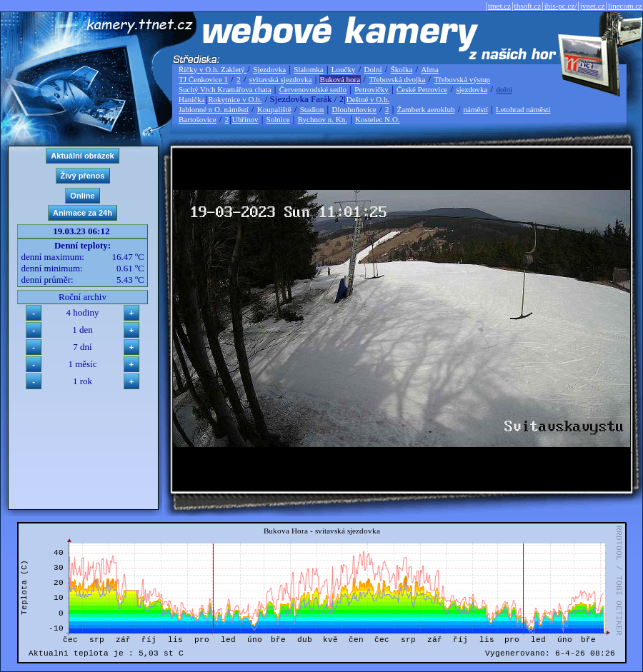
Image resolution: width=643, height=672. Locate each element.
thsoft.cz (528, 6)
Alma (429, 69)
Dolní (373, 69)
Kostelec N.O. (378, 119)
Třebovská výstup (462, 79)
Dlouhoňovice (354, 109)
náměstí (476, 109)
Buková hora (340, 79)
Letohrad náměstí (523, 109)
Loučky (344, 69)
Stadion (312, 109)
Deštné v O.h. (368, 99)
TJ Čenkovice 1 (203, 79)
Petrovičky (372, 89)
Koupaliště (274, 109)
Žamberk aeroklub (425, 109)
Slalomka (309, 69)
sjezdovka (472, 89)
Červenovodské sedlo (313, 89)
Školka (402, 69)
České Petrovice (422, 89)
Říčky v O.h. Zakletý (213, 69)
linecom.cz (625, 6)
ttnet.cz (499, 6)
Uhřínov (245, 119)
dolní (504, 89)
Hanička (192, 99)
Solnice (278, 119)
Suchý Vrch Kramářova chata (225, 89)
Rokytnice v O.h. (235, 99)
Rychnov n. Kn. (323, 119)
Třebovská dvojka (397, 79)
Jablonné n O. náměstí (214, 109)
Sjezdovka (269, 69)
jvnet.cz (593, 6)
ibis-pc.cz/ (561, 6)
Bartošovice (198, 119)
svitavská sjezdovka (281, 79)
